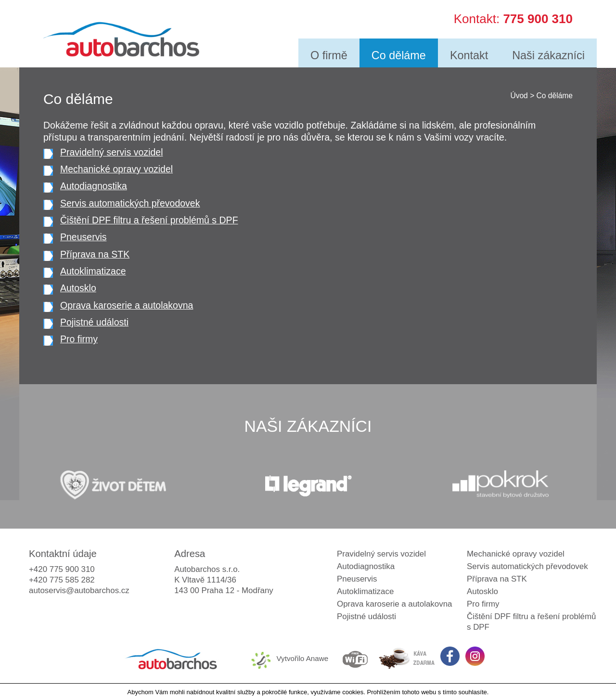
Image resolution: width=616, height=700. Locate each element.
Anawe (317, 658)
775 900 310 (538, 17)
